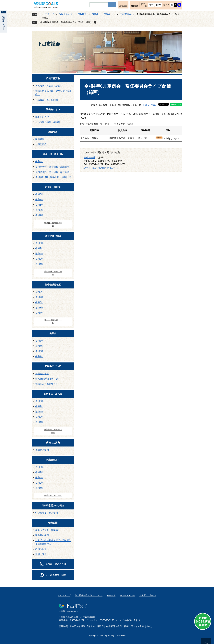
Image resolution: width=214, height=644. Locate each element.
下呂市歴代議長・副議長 (48, 122)
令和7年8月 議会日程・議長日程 (52, 172)
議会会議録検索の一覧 (53, 322)
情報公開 (53, 523)
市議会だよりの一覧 (53, 495)
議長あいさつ (53, 109)
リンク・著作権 (127, 595)
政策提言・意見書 (53, 394)
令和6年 (39, 205)
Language (123, 6)
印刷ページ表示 (150, 105)
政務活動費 (41, 549)
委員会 (53, 333)
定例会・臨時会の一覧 (53, 224)
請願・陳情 (41, 554)
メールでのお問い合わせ (128, 620)
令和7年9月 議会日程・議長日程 (52, 167)
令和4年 (39, 215)
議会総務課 (90, 158)
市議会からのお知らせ (47, 384)
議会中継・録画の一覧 (53, 273)
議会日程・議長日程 (53, 154)
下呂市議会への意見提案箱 (49, 86)
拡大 (158, 5)
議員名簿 (53, 132)
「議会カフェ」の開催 (47, 100)
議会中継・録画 (53, 236)
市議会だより (53, 460)
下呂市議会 (126, 14)
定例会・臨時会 (53, 187)
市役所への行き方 (148, 595)
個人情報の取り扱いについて (89, 595)
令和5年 (39, 210)
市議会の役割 (42, 374)
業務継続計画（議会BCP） (49, 379)
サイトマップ (64, 595)
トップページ (47, 14)
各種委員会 (41, 144)
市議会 (95, 14)
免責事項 (111, 595)
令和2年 (39, 356)
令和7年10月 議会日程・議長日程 (53, 177)
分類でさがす (66, 14)
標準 (151, 5)
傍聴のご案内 (53, 443)
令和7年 (39, 200)
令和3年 (39, 351)
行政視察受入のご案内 (53, 506)
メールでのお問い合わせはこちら (101, 168)
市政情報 (82, 14)
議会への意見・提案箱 (47, 530)
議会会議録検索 (53, 285)
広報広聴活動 (53, 78)
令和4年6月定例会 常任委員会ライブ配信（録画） (66, 22)
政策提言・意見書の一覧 (53, 431)
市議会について (53, 366)
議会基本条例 (42, 535)
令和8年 (39, 161)
